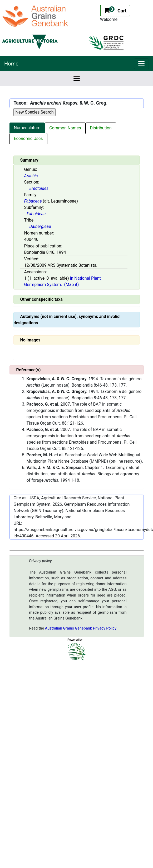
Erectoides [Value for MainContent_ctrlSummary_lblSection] (39, 188)
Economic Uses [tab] (28, 139)
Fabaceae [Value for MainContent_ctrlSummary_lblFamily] (33, 201)
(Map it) (71, 285)
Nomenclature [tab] (27, 128)
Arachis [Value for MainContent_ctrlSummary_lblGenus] (31, 176)
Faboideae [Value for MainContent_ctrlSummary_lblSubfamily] (36, 214)
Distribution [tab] (101, 128)
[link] (141, 64)
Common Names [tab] (65, 128)
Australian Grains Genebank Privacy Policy (81, 628)
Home (11, 64)
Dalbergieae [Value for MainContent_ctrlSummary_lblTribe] (40, 226)
